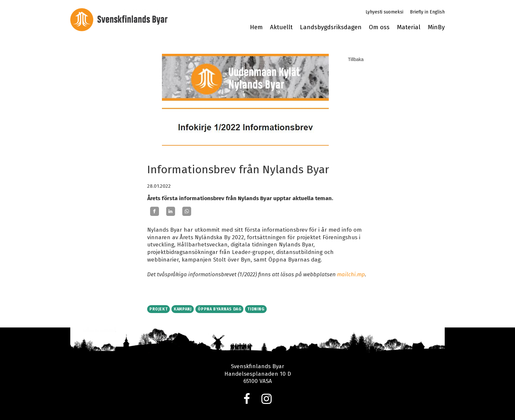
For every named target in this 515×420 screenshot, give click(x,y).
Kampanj (183, 309)
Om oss (379, 27)
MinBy (436, 27)
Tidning (256, 309)
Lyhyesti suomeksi (384, 12)
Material (409, 27)
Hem (256, 27)
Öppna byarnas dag (219, 309)
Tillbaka (356, 59)
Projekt (158, 309)
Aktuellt (281, 27)
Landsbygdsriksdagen (331, 27)
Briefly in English (427, 12)
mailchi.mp (351, 274)
